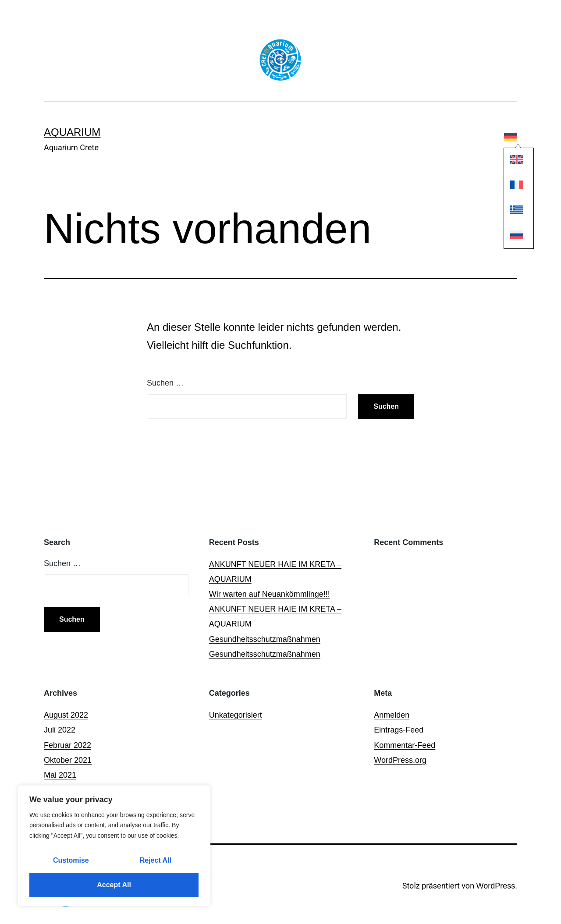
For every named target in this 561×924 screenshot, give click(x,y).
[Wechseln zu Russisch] (511, 237)
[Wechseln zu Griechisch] (511, 212)
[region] (114, 846)
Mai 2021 (60, 775)
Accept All (114, 885)
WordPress (496, 886)
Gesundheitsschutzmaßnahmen (265, 639)
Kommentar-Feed (405, 745)
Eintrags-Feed (399, 730)
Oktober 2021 (68, 760)
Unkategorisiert (236, 715)
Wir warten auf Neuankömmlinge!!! (270, 594)
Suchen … (165, 383)
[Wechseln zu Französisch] (511, 187)
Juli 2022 (60, 730)
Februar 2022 (67, 745)
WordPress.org (400, 760)
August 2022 (66, 715)
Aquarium (72, 132)
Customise (71, 860)
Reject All (156, 860)
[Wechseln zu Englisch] (511, 162)
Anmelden (392, 715)
